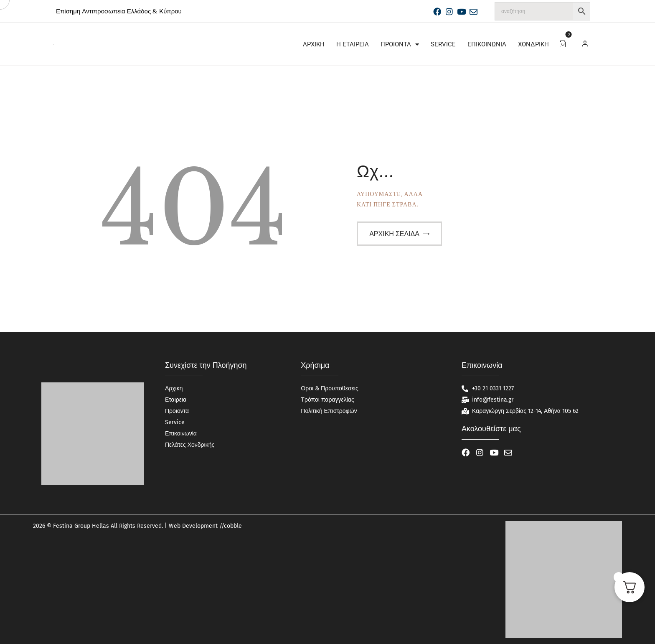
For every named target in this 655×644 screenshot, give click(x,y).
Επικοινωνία (487, 44)
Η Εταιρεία (353, 44)
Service (443, 44)
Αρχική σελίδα (394, 234)
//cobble (230, 526)
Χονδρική (533, 44)
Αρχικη (314, 44)
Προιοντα (400, 45)
